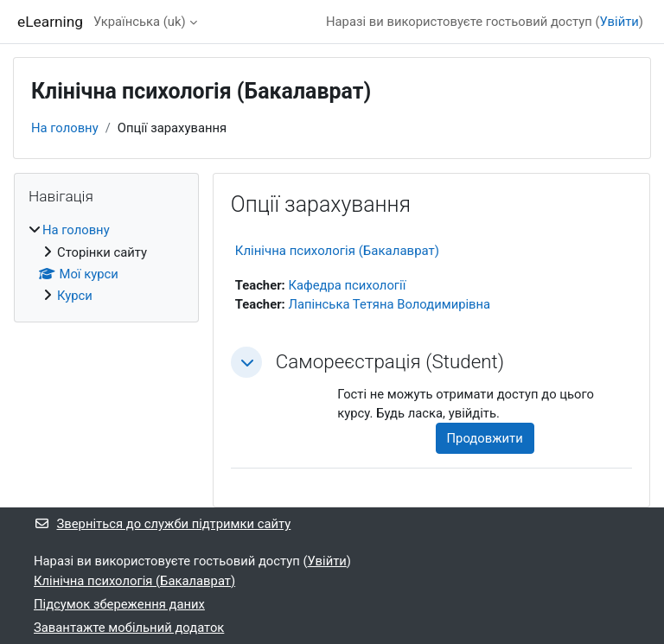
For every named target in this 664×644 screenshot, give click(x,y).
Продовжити (485, 438)
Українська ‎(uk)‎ (140, 22)
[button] (246, 362)
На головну (65, 128)
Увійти (619, 22)
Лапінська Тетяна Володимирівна (389, 304)
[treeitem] (106, 263)
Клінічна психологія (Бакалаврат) (337, 251)
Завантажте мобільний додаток (129, 628)
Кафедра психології (347, 285)
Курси (75, 296)
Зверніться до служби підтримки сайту (162, 524)
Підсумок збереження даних (119, 604)
